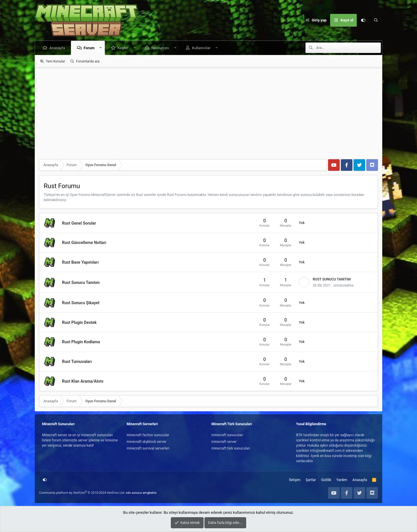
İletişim (295, 480)
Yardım (342, 480)
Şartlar (311, 480)
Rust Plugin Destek (79, 322)
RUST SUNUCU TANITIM (332, 279)
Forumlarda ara (88, 61)
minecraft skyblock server (147, 442)
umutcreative (343, 285)
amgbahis (150, 493)
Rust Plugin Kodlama (81, 342)
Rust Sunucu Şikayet (81, 303)
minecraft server (224, 442)
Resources (161, 48)
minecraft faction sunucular (148, 435)
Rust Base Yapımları (80, 262)
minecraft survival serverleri (148, 448)
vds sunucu (134, 493)
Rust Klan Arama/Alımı (83, 381)
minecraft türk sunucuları (231, 448)
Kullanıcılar (202, 48)
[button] (101, 48)
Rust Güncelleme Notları (84, 243)
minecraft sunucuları (227, 435)
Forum (89, 48)
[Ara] (376, 20)
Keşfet (123, 48)
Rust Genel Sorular (79, 223)
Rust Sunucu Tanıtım (81, 282)
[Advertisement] (209, 111)
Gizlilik (326, 480)
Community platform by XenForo (82, 493)
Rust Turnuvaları (77, 362)
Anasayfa (58, 48)
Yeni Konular (55, 61)
